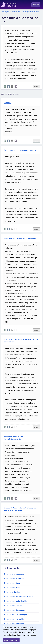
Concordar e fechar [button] (11, 640)
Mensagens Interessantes (15, 574)
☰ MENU (36, 5)
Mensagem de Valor (12, 583)
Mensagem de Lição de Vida (15, 601)
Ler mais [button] (33, 635)
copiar (36, 87)
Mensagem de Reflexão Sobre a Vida (19, 597)
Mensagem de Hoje (12, 588)
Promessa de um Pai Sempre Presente (20, 150)
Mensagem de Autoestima (15, 579)
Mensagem (16, 12)
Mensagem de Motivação (31, 12)
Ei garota (8, 103)
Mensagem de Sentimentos (15, 610)
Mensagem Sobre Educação (15, 615)
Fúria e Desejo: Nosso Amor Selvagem (20, 238)
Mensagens (6, 12)
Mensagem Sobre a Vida (14, 619)
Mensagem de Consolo (13, 606)
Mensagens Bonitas (12, 592)
